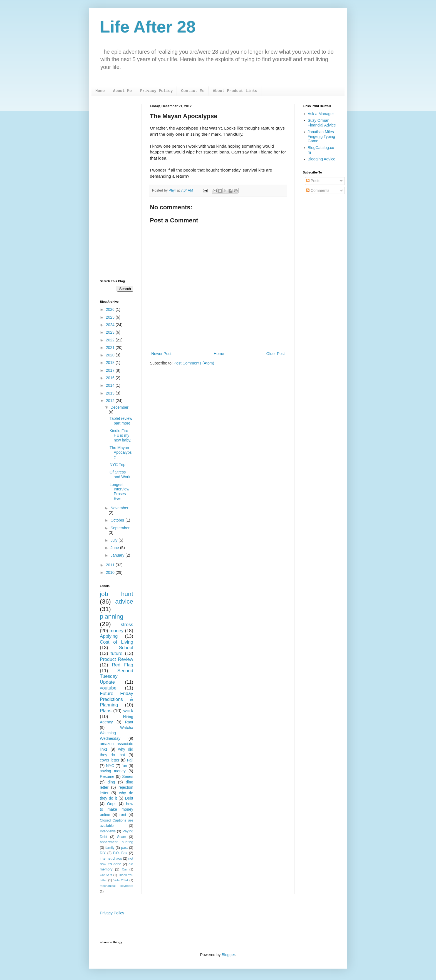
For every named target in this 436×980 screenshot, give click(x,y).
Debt (129, 798)
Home (100, 91)
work (128, 711)
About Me (122, 91)
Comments (318, 190)
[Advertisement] (117, 188)
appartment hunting (117, 842)
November (119, 508)
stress (127, 625)
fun (124, 766)
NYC (110, 766)
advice (124, 601)
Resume (107, 776)
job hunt (117, 594)
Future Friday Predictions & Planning (117, 699)
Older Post (276, 354)
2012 (111, 401)
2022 (111, 340)
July (114, 540)
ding (111, 782)
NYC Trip (117, 465)
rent (123, 815)
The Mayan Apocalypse (121, 452)
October (118, 520)
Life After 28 (148, 27)
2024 (111, 325)
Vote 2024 (121, 880)
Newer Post (161, 354)
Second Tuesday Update (117, 676)
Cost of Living (117, 642)
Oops (112, 804)
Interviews (108, 831)
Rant (129, 722)
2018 (111, 363)
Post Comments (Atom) (194, 363)
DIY (103, 853)
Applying (109, 636)
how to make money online (117, 809)
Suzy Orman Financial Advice (322, 123)
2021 (111, 348)
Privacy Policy (157, 91)
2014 (111, 385)
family (110, 848)
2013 (111, 393)
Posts (313, 181)
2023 (111, 332)
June (115, 548)
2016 (111, 378)
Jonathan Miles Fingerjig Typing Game (322, 137)
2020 (111, 355)
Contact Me (193, 91)
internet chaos (111, 859)
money (117, 631)
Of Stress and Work (120, 474)
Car (124, 869)
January (118, 555)
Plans (106, 711)
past (125, 848)
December (119, 407)
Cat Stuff (106, 875)
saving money (113, 771)
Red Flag (122, 665)
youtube (108, 688)
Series (128, 776)
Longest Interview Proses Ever (119, 492)
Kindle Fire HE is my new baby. (120, 435)
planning (112, 616)
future (117, 653)
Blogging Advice (322, 159)
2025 (111, 317)
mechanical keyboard (117, 886)
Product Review (117, 659)
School (126, 648)
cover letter (110, 760)
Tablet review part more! (121, 421)
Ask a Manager (321, 114)
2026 (111, 309)
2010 (111, 572)
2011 (111, 565)
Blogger (228, 955)
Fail (130, 760)
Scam (122, 837)
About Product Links (235, 91)
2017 (111, 370)
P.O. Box (120, 853)
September (120, 528)
